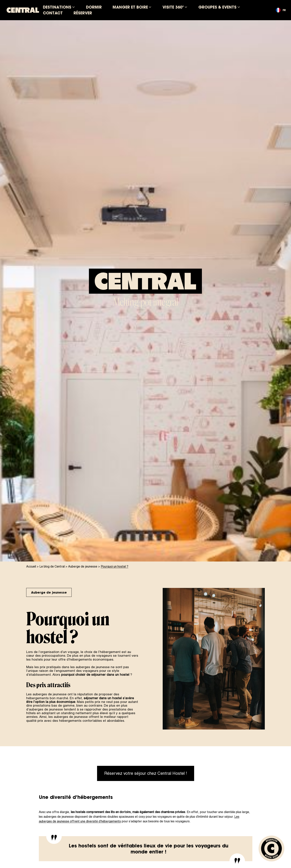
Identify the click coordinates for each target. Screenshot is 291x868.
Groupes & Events (217, 7)
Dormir (94, 7)
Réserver (83, 13)
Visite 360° (173, 7)
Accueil (31, 566)
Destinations (57, 7)
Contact (53, 13)
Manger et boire (130, 7)
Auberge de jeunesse (83, 566)
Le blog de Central (52, 566)
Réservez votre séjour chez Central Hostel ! (146, 773)
